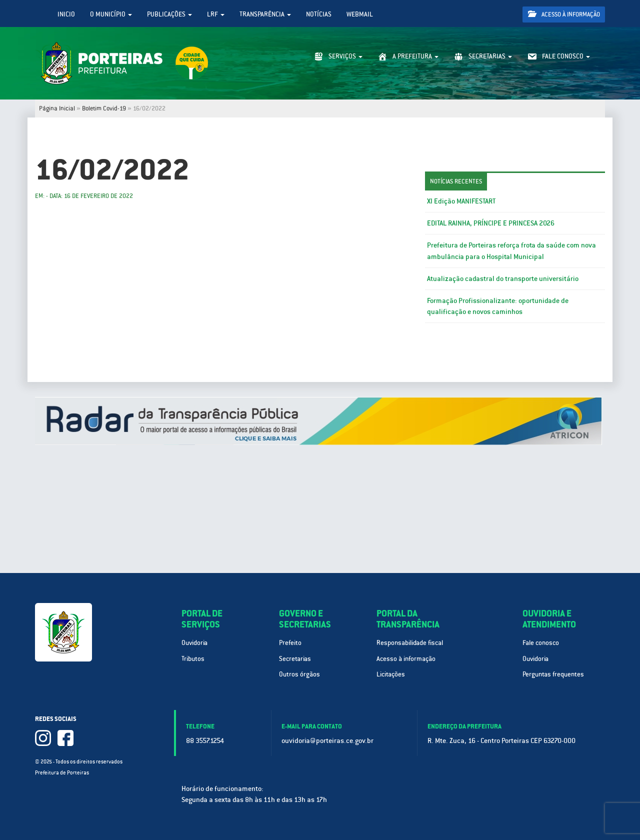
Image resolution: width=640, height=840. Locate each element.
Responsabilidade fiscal (410, 643)
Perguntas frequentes (553, 674)
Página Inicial (57, 108)
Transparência (265, 14)
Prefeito (290, 643)
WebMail (360, 14)
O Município (111, 14)
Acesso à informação (564, 14)
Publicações (169, 14)
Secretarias (295, 659)
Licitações (391, 674)
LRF (216, 14)
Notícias (319, 14)
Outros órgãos (299, 674)
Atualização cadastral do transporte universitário (503, 278)
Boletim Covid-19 (104, 108)
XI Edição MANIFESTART (461, 201)
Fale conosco (541, 643)
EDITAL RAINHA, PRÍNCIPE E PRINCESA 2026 (491, 223)
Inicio (66, 14)
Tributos (193, 659)
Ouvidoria (194, 643)
